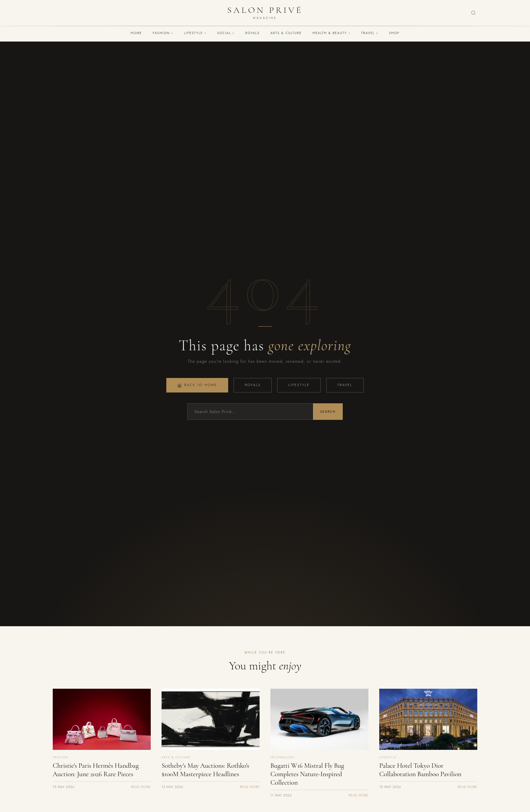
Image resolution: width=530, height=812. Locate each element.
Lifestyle (195, 33)
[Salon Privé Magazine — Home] (265, 13)
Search (328, 412)
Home (136, 33)
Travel (369, 33)
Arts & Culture (286, 33)
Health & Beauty (331, 33)
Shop (394, 33)
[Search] (473, 13)
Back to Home (197, 385)
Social (226, 33)
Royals (252, 33)
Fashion (163, 33)
